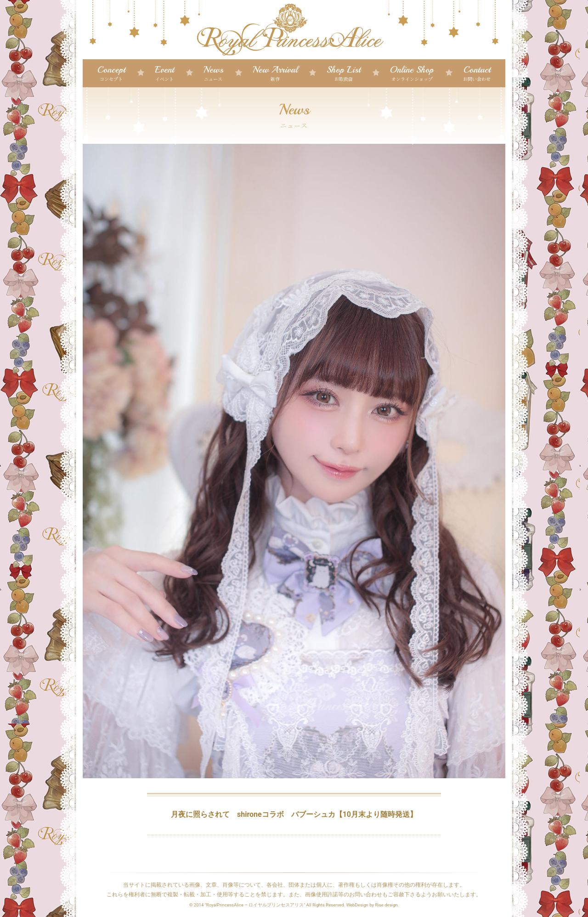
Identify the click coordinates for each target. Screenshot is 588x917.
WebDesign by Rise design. (373, 905)
